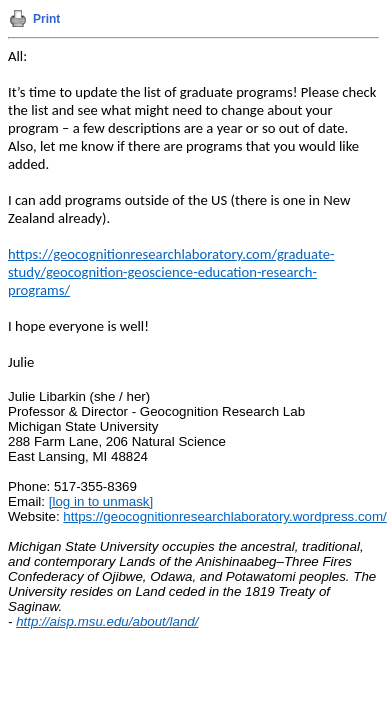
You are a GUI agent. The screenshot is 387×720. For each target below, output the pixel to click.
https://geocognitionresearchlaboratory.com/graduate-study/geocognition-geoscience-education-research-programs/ (171, 272)
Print (46, 19)
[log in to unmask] (101, 501)
